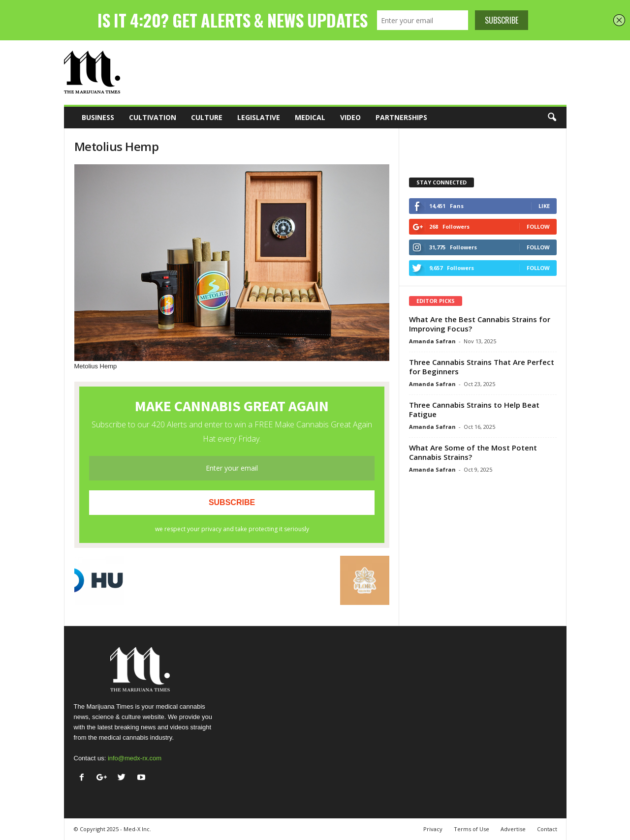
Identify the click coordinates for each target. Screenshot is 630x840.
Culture (207, 117)
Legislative (259, 117)
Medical (310, 117)
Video (350, 117)
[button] (552, 118)
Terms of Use (472, 829)
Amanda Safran (432, 341)
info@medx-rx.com (135, 758)
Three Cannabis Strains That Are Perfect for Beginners (482, 367)
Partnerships (401, 117)
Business (98, 117)
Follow (538, 226)
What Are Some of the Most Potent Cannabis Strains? (473, 452)
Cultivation (153, 117)
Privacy (433, 829)
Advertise (513, 829)
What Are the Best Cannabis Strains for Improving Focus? (480, 324)
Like (544, 206)
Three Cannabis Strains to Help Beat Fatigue (474, 409)
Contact (547, 829)
